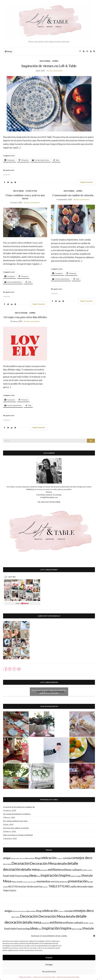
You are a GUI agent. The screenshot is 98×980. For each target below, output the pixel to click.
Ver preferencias (49, 971)
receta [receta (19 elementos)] (5, 887)
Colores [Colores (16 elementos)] (60, 858)
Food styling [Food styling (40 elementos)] (22, 876)
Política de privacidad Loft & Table (44, 977)
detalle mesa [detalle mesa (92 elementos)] (30, 869)
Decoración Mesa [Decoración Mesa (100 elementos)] (43, 863)
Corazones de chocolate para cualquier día (19, 807)
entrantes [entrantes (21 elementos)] (44, 870)
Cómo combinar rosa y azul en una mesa (25, 197)
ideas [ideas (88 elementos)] (33, 875)
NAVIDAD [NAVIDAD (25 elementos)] (55, 882)
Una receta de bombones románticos (17, 814)
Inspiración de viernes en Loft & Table (49, 66)
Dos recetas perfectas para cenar (15, 821)
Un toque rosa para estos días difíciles (25, 317)
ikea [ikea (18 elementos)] (39, 876)
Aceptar (49, 957)
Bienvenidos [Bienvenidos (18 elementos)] (30, 858)
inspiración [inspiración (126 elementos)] (50, 875)
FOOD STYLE (31, 191)
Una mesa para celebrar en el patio (16, 828)
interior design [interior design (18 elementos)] (76, 876)
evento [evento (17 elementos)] (90, 870)
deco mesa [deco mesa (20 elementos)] (7, 864)
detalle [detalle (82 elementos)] (62, 863)
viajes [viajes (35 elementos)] (90, 887)
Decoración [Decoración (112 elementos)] (21, 863)
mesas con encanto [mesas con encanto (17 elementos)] (29, 882)
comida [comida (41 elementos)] (67, 858)
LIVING (55, 61)
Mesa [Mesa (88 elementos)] (7, 881)
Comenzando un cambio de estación (73, 195)
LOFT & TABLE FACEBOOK (49, 682)
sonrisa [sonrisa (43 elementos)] (38, 886)
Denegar (49, 964)
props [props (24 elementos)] (90, 882)
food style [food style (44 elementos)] (9, 876)
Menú (8, 52)
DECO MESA (45, 61)
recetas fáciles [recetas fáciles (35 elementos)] (26, 887)
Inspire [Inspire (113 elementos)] (65, 875)
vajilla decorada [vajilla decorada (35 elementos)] (78, 887)
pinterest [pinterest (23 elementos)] (64, 882)
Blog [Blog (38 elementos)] (37, 858)
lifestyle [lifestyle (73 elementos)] (87, 875)
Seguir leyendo (87, 182)
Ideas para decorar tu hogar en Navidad (18, 835)
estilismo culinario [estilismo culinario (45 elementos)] (72, 870)
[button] (94, 936)
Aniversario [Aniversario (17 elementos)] (15, 858)
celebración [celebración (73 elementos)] (48, 858)
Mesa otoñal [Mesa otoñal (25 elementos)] (17, 882)
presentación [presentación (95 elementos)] (78, 881)
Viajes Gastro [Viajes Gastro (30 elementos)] (10, 890)
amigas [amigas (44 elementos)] (7, 858)
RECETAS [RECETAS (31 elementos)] (13, 887)
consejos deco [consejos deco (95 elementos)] (82, 858)
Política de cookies (25, 977)
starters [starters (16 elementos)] (45, 887)
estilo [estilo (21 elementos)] (85, 870)
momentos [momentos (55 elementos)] (43, 881)
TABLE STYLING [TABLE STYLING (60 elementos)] (59, 886)
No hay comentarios (55, 71)
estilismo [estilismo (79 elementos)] (54, 869)
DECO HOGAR (21, 313)
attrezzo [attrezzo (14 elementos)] (22, 858)
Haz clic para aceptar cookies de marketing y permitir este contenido (49, 692)
